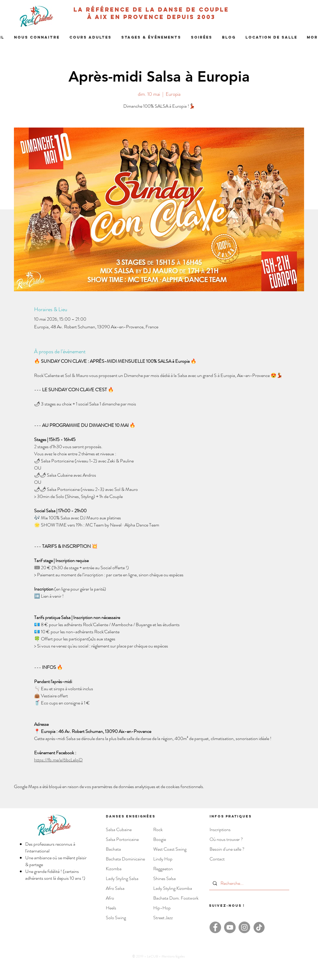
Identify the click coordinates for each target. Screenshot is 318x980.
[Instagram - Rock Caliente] (244, 927)
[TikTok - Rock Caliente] (259, 927)
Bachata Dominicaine (125, 859)
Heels (111, 908)
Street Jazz (163, 918)
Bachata (113, 849)
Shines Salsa (164, 878)
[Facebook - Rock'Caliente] (215, 927)
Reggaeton (163, 869)
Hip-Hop (162, 908)
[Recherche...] (249, 883)
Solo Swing (116, 918)
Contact (217, 859)
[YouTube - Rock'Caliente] (230, 927)
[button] (37, 37)
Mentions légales (173, 956)
